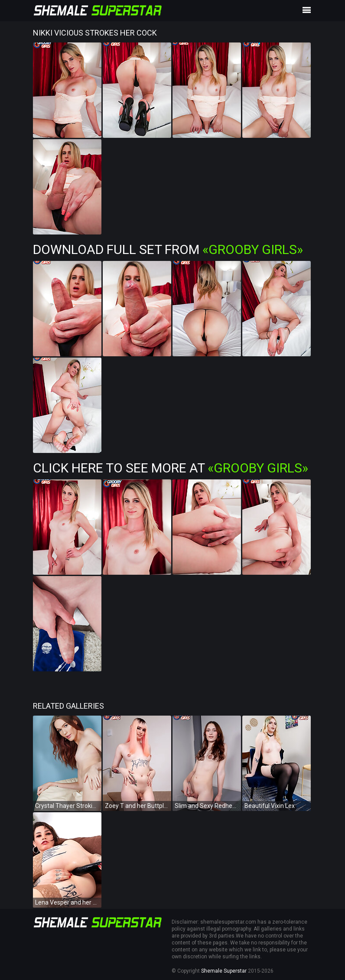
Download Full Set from (168, 249)
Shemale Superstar (224, 971)
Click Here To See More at (171, 468)
